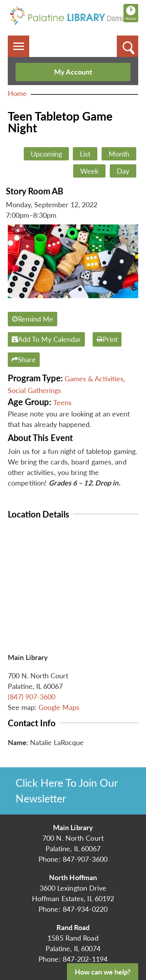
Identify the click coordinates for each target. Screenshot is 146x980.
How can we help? (103, 972)
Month (119, 154)
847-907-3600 (85, 859)
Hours (132, 13)
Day (123, 171)
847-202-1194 (85, 959)
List (85, 154)
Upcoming (46, 154)
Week (89, 171)
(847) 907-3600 (32, 697)
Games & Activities (94, 379)
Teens (62, 402)
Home (17, 93)
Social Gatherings (34, 390)
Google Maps (59, 707)
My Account (73, 72)
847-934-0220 (85, 909)
